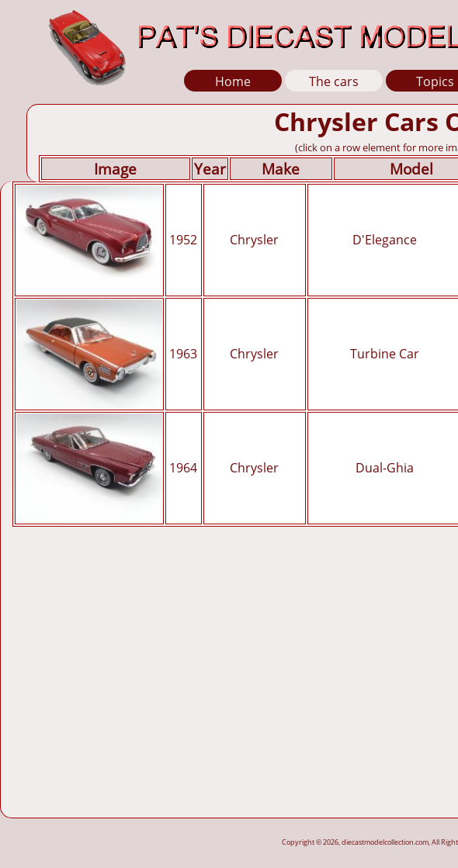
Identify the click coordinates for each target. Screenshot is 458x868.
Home (233, 81)
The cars (334, 81)
